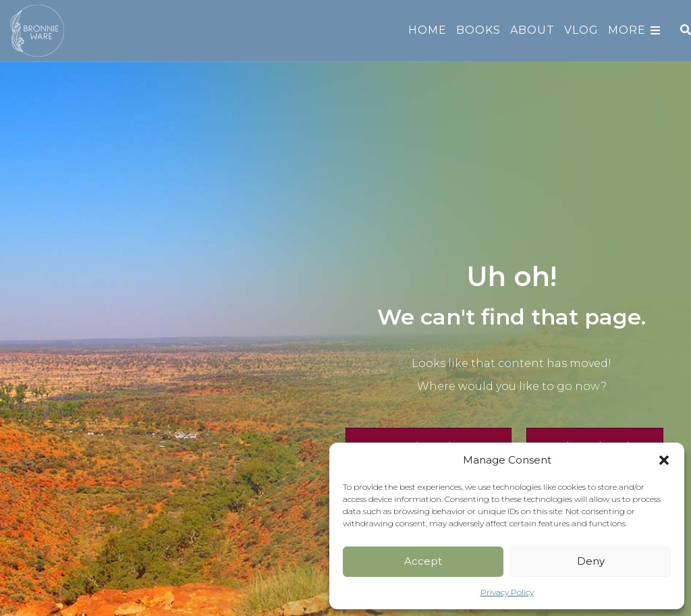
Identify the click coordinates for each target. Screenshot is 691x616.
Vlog (581, 30)
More (627, 30)
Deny (591, 561)
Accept (423, 561)
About (532, 30)
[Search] (683, 30)
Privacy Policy (507, 592)
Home (427, 30)
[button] (664, 460)
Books (478, 30)
